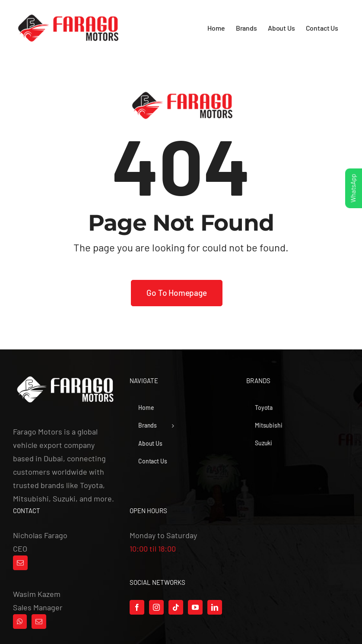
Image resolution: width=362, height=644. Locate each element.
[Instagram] (156, 607)
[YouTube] (195, 607)
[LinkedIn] (215, 607)
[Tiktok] (176, 607)
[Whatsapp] (20, 622)
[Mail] (20, 563)
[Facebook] (137, 607)
